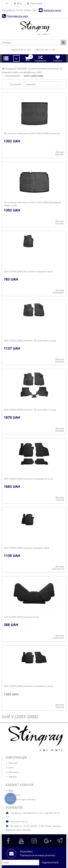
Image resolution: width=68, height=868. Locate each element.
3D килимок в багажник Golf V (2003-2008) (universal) (32, 133)
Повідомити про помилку (21, 799)
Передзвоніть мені (17, 16)
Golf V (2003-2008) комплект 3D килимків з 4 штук (30, 410)
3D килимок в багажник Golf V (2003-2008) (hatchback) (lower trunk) (32, 204)
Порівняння (40, 58)
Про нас (11, 763)
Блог (10, 767)
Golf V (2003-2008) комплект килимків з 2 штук (28, 686)
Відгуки (11, 777)
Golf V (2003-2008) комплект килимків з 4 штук (28, 479)
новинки (31, 84)
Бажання (58, 58)
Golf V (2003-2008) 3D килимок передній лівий (28, 272)
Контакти (12, 772)
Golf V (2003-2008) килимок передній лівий (27, 548)
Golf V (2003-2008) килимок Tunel (21, 617)
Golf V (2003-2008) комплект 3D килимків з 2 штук (30, 341)
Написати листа (52, 10)
